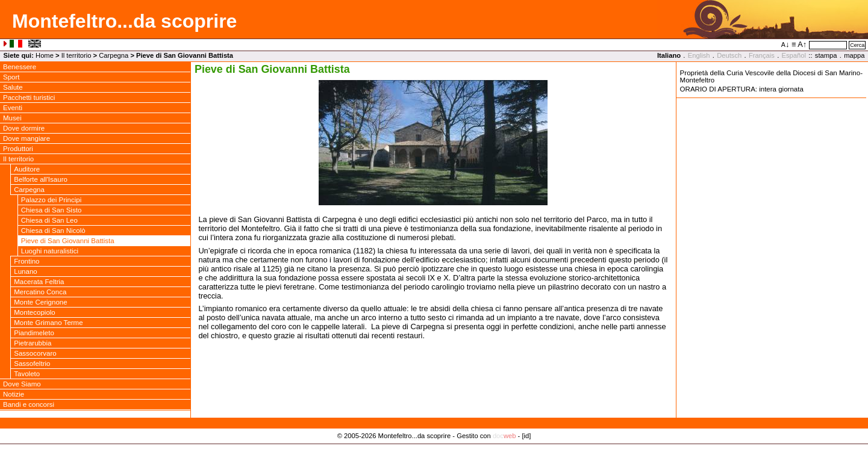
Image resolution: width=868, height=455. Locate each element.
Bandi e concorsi (29, 404)
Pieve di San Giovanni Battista (68, 241)
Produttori (18, 149)
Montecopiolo (35, 312)
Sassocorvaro (35, 353)
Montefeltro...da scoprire (124, 21)
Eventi (13, 108)
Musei (12, 118)
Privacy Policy (434, 448)
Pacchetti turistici (29, 97)
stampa (826, 55)
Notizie (14, 394)
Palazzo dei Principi (52, 200)
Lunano (25, 271)
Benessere (20, 67)
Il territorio (76, 55)
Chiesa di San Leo (49, 220)
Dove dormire (24, 128)
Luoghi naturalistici (50, 251)
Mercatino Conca (40, 292)
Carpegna (114, 55)
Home (45, 55)
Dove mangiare (27, 138)
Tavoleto (27, 374)
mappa (854, 55)
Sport (11, 77)
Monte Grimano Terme (48, 323)
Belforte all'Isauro (41, 179)
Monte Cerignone (40, 302)
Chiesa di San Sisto (52, 210)
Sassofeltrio (32, 364)
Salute (13, 87)
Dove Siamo (22, 384)
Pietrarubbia (33, 343)
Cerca (857, 45)
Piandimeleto (34, 333)
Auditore (27, 169)
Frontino (27, 261)
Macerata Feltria (39, 282)
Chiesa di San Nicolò (53, 231)
